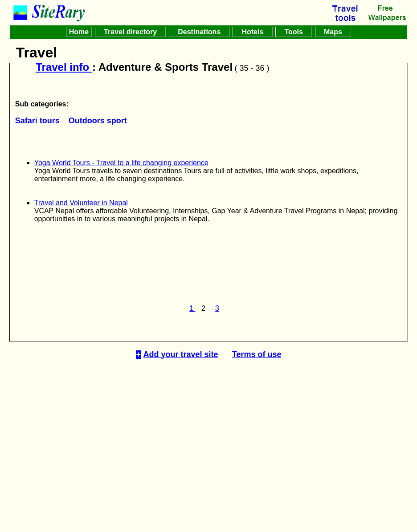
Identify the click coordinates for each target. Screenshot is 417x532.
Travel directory (131, 32)
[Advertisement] (209, 438)
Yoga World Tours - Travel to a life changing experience (121, 163)
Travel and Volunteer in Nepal (81, 203)
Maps (333, 32)
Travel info (64, 67)
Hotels (253, 32)
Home (79, 32)
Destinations (199, 32)
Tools (294, 32)
